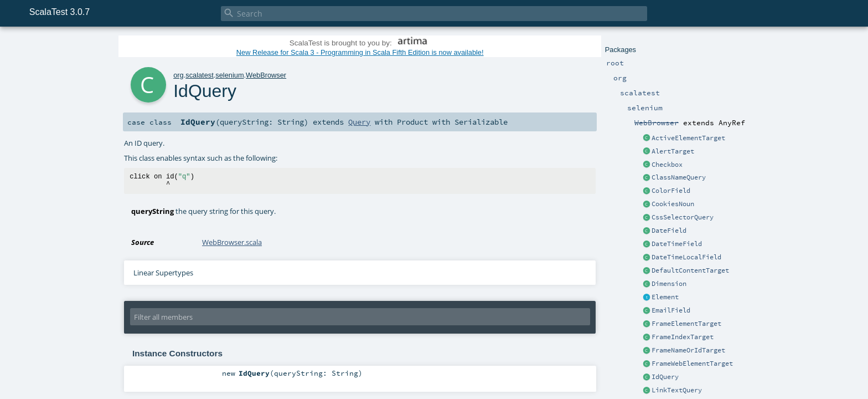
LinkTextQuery (677, 390)
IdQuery (665, 377)
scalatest (200, 75)
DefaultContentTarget (690, 270)
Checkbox (667, 165)
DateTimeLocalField (686, 257)
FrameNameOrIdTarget (688, 350)
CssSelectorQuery (683, 217)
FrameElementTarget (686, 324)
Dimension (669, 284)
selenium (229, 75)
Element (665, 297)
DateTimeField (677, 244)
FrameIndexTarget (683, 337)
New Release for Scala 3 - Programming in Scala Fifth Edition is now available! (360, 52)
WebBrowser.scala (232, 242)
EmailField (671, 310)
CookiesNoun (673, 204)
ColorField (671, 191)
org (179, 75)
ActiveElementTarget (688, 138)
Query (359, 122)
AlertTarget (673, 151)
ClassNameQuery (679, 177)
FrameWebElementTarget (692, 364)
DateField (669, 231)
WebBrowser (266, 75)
